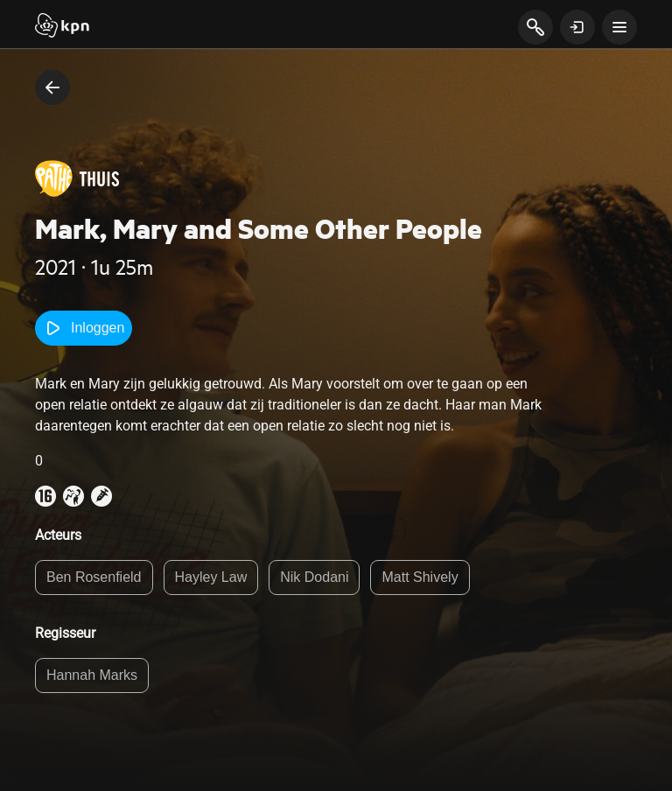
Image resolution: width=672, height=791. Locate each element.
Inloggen (84, 328)
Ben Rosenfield (94, 577)
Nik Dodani (314, 577)
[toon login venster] (577, 27)
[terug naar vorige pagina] (52, 87)
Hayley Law (211, 577)
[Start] (62, 27)
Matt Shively (420, 577)
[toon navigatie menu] (619, 27)
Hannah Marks (92, 675)
